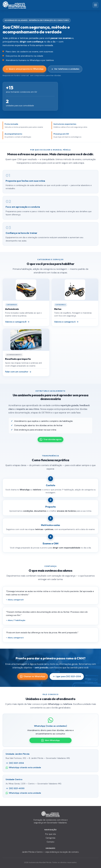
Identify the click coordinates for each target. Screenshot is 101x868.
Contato (50, 842)
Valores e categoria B (17, 322)
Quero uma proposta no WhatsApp (25, 69)
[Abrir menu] (95, 5)
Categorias (50, 838)
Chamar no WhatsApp (33, 676)
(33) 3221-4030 (15, 788)
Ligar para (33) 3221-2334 (67, 676)
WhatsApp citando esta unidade (23, 768)
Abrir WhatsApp (50, 740)
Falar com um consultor (18, 372)
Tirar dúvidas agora (50, 440)
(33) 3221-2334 (15, 763)
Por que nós (51, 834)
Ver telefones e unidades (65, 69)
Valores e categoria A (66, 322)
